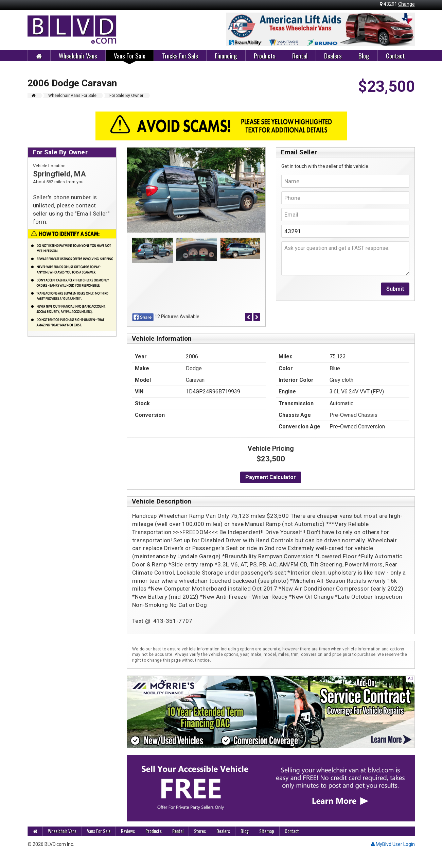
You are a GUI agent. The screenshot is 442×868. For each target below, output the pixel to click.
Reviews (128, 831)
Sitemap (267, 831)
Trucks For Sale (180, 55)
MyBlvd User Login (393, 844)
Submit (395, 289)
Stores (200, 831)
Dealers (333, 55)
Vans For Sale (130, 55)
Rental (300, 55)
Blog (364, 55)
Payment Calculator (271, 477)
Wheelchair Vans (78, 55)
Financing (226, 55)
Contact (395, 55)
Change (406, 4)
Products (265, 55)
